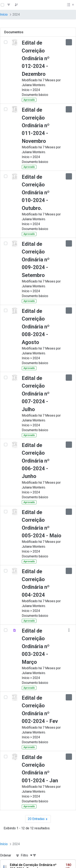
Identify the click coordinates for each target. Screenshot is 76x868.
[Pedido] (16, 5)
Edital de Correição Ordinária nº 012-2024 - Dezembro (36, 58)
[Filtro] (9, 5)
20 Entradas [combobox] (39, 819)
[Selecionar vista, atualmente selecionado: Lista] (71, 5)
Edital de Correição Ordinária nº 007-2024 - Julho (36, 394)
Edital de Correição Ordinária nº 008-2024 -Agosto (36, 327)
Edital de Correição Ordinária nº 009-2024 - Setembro (36, 260)
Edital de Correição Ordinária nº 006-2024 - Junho (36, 461)
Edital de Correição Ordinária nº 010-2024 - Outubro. (36, 192)
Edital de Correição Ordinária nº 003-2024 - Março (36, 646)
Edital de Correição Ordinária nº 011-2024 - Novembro (36, 125)
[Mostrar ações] (69, 42)
